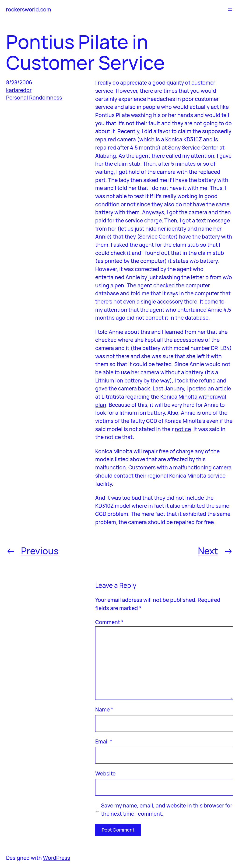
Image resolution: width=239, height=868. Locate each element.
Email (104, 741)
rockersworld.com (29, 9)
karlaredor (19, 90)
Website (105, 773)
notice (183, 429)
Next (208, 551)
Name (104, 709)
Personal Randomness (34, 98)
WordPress (56, 858)
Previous (40, 551)
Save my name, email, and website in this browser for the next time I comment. (167, 810)
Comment (109, 622)
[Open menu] (230, 10)
